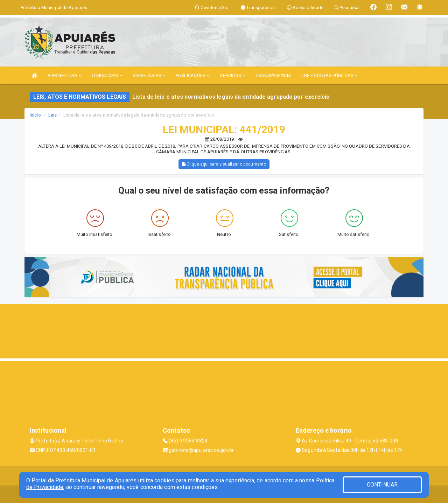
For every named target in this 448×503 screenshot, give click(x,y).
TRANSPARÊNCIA (273, 75)
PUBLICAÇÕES (192, 75)
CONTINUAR (382, 485)
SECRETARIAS (149, 75)
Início (35, 115)
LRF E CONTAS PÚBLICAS (330, 75)
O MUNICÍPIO (107, 75)
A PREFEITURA (64, 75)
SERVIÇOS (232, 75)
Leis (52, 115)
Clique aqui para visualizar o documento (224, 164)
